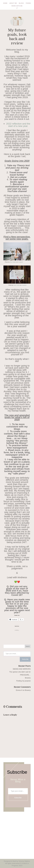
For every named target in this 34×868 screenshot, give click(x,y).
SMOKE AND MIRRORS (22, 669)
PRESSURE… (25, 675)
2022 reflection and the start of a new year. (18, 125)
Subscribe (25, 659)
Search (28, 646)
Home (5, 3)
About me (13, 3)
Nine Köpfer (13, 262)
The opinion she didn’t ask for (20, 672)
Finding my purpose (23, 681)
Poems (28, 3)
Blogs (21, 3)
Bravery (28, 678)
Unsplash (20, 262)
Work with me (17, 6)
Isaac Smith (17, 285)
